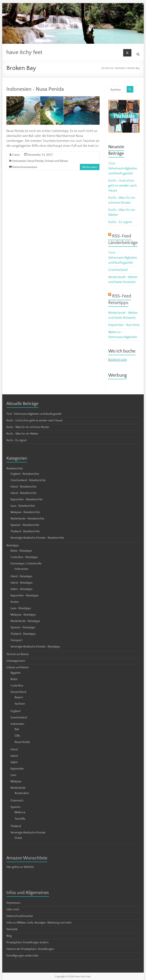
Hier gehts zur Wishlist (20, 867)
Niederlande (18, 788)
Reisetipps (13, 545)
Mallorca (20, 812)
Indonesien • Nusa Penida (35, 89)
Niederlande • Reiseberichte (27, 519)
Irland (14, 750)
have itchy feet (24, 52)
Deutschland (18, 692)
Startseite (120, 68)
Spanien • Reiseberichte (25, 525)
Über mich (13, 909)
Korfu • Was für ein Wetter (22, 434)
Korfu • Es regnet (120, 222)
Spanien (16, 807)
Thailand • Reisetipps (23, 634)
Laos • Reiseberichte (23, 506)
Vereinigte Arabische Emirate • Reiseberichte (37, 538)
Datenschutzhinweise (20, 916)
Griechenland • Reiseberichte (28, 480)
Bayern (19, 697)
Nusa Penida (36, 161)
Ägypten (16, 673)
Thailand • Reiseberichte (25, 531)
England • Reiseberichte (25, 474)
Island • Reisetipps (21, 583)
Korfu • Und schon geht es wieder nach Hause (122, 186)
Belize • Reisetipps (21, 551)
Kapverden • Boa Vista (124, 325)
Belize (14, 679)
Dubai (18, 838)
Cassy (16, 155)
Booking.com (118, 360)
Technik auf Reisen (18, 654)
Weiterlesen (90, 167)
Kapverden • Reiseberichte (26, 499)
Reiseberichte (15, 469)
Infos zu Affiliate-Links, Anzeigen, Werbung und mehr (39, 923)
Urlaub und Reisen (56, 161)
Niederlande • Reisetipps (25, 621)
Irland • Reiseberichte (23, 487)
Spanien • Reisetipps (23, 627)
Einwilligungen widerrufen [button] (22, 956)
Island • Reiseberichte (24, 493)
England (15, 711)
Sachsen (20, 704)
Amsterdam (22, 793)
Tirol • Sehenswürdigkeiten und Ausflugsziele (123, 168)
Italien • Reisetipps (21, 589)
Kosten (15, 602)
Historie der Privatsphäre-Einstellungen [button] (30, 949)
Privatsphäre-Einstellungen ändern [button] (28, 942)
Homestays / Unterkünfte (26, 564)
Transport (16, 640)
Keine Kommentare (25, 167)
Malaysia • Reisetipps (23, 615)
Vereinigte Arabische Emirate (28, 833)
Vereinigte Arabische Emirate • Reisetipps (35, 647)
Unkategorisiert (16, 661)
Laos (13, 775)
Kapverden (17, 769)
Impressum (13, 903)
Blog (9, 936)
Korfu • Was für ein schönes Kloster (28, 427)
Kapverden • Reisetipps (24, 596)
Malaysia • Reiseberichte (25, 512)
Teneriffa (20, 819)
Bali (17, 729)
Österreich (17, 801)
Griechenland (118, 270)
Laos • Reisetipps (21, 608)
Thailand (16, 826)
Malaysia (16, 781)
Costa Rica (17, 686)
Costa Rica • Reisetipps (24, 557)
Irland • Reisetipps (21, 576)
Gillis (17, 736)
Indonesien (19, 161)
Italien (14, 762)
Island (14, 756)
